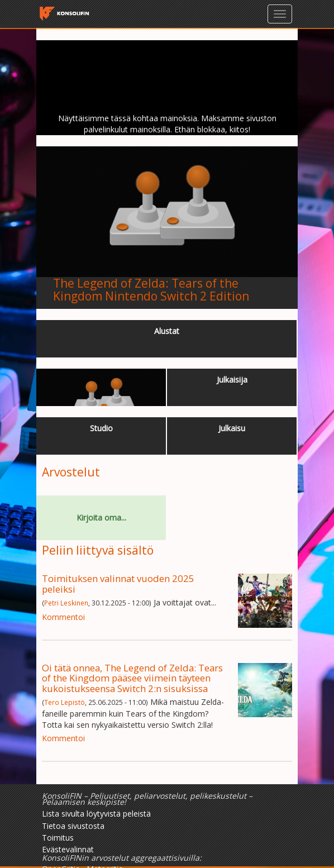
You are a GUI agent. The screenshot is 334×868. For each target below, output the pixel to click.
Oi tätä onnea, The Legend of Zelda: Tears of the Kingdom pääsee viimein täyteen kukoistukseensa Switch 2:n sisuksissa (132, 678)
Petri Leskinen (66, 603)
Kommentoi (63, 617)
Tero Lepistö (65, 702)
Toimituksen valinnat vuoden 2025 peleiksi (118, 583)
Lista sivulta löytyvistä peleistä (96, 814)
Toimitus (58, 838)
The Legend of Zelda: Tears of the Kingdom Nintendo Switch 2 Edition (151, 290)
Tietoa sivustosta (73, 826)
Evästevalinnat (68, 849)
